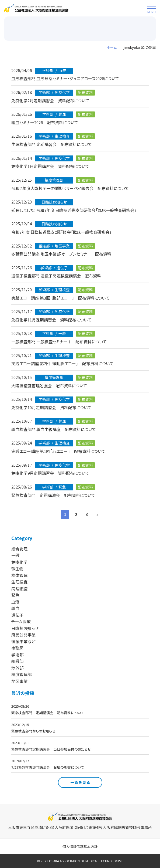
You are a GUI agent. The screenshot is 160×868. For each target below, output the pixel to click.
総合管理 (19, 549)
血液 (15, 602)
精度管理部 (21, 674)
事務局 (17, 648)
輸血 (15, 608)
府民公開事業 (23, 635)
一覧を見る (80, 782)
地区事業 (19, 681)
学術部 (17, 655)
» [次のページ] (98, 514)
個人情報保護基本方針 (80, 847)
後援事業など (23, 641)
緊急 (15, 595)
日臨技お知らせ (25, 628)
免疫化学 (19, 562)
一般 (15, 555)
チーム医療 (21, 621)
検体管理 (19, 575)
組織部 (17, 661)
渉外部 (17, 668)
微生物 (17, 569)
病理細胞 (19, 589)
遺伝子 (17, 615)
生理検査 (19, 582)
